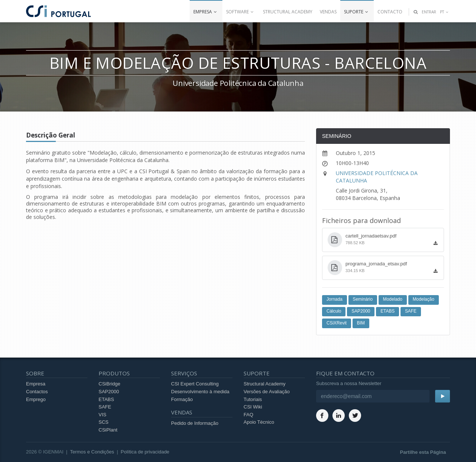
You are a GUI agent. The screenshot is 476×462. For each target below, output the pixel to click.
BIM (361, 323)
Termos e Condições (92, 452)
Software (241, 12)
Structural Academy (288, 12)
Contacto (390, 12)
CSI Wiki (253, 407)
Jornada (335, 299)
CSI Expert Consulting (195, 384)
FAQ (248, 415)
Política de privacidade (145, 452)
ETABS (387, 311)
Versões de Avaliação (267, 392)
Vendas (328, 12)
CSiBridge (110, 384)
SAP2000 (361, 311)
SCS (104, 422)
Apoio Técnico (259, 422)
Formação (182, 399)
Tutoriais (253, 399)
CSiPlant (108, 430)
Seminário (363, 299)
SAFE (411, 311)
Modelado (393, 299)
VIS (102, 415)
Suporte (357, 12)
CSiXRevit (337, 323)
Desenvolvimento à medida (200, 392)
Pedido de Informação (195, 423)
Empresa (206, 12)
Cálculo (334, 311)
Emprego (36, 399)
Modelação (424, 299)
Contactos (37, 392)
